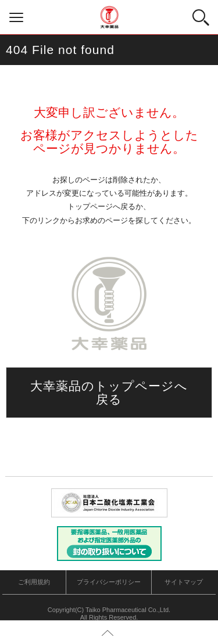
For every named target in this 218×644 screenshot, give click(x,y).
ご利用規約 (34, 582)
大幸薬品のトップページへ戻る (109, 393)
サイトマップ (184, 582)
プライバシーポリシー (109, 582)
